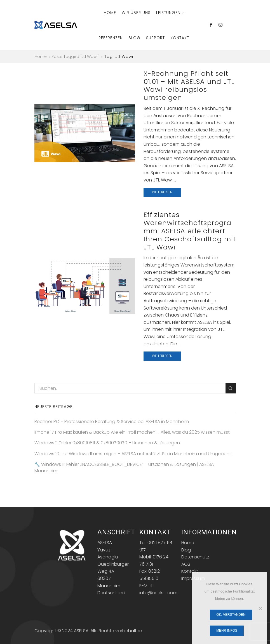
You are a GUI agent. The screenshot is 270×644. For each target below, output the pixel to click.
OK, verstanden (231, 615)
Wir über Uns (136, 13)
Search (231, 388)
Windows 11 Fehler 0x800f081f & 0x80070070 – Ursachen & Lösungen (107, 443)
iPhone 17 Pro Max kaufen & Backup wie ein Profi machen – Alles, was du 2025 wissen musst (132, 432)
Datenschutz (195, 557)
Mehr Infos (227, 631)
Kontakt (180, 38)
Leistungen (170, 13)
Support (155, 38)
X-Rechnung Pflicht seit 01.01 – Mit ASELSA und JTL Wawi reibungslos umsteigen (189, 85)
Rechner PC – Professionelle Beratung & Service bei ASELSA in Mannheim (112, 422)
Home (110, 13)
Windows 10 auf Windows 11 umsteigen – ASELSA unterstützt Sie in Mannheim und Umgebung (133, 454)
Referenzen (111, 38)
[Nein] (260, 608)
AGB (186, 564)
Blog (134, 38)
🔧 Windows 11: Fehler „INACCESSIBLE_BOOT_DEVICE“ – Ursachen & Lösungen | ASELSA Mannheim (124, 468)
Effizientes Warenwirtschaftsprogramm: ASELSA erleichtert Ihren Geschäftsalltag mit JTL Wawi (190, 231)
